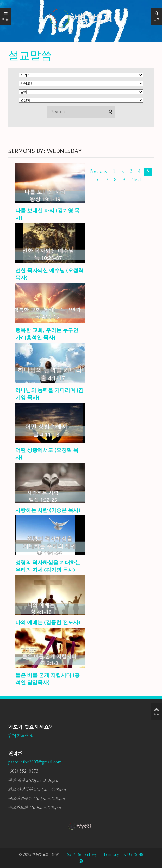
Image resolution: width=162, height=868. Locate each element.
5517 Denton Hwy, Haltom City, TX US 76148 (105, 855)
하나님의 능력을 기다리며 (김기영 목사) (49, 394)
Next (136, 180)
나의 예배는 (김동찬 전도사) (48, 623)
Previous (98, 172)
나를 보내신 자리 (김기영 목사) (48, 215)
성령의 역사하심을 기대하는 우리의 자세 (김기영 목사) (48, 567)
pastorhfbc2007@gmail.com (35, 762)
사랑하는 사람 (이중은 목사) (48, 511)
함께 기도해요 (20, 736)
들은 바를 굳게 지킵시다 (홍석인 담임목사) (48, 679)
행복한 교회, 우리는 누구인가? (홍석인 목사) (47, 334)
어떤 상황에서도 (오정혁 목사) (47, 454)
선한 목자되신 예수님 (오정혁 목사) (49, 275)
